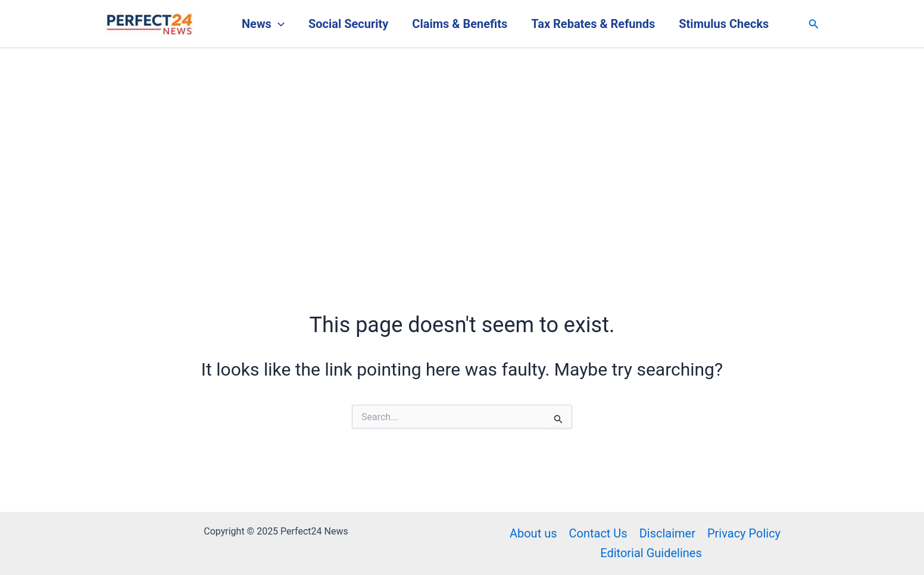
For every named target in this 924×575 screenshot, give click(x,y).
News (263, 24)
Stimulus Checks (724, 24)
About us (533, 533)
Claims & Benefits (460, 24)
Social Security (348, 24)
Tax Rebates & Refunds (593, 24)
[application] (278, 24)
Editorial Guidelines (651, 553)
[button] (814, 24)
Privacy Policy (744, 533)
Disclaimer (667, 533)
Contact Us (598, 533)
